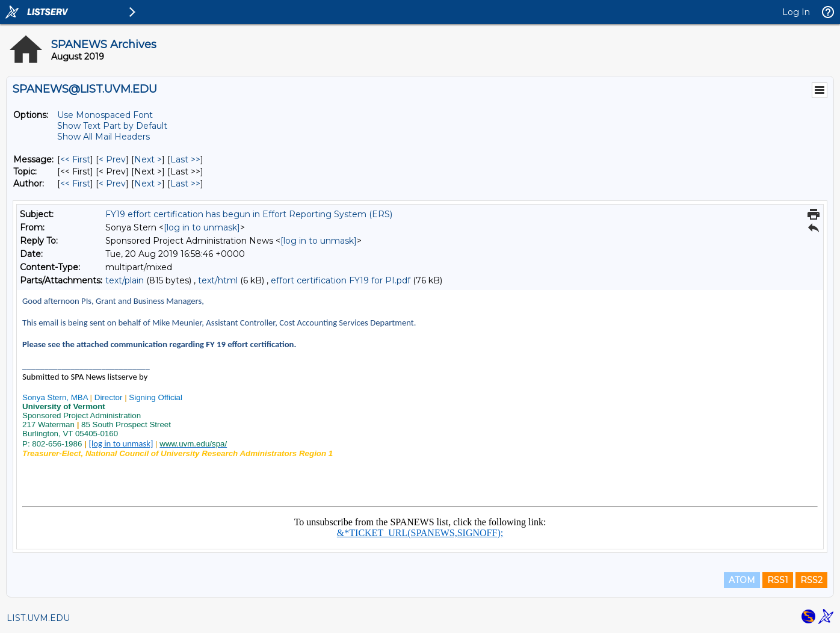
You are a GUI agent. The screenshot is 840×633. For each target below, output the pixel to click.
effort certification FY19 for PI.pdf (341, 280)
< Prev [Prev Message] (112, 159)
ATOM (742, 580)
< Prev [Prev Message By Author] (112, 184)
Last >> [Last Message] (185, 159)
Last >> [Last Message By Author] (185, 184)
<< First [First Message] (75, 159)
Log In (796, 12)
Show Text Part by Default (112, 126)
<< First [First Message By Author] (75, 184)
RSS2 (811, 580)
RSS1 (778, 580)
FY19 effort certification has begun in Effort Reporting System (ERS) (249, 214)
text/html (218, 280)
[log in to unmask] (202, 227)
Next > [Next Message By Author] (148, 184)
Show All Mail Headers (103, 137)
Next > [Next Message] (148, 159)
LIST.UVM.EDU (38, 618)
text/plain (125, 280)
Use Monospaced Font (105, 115)
